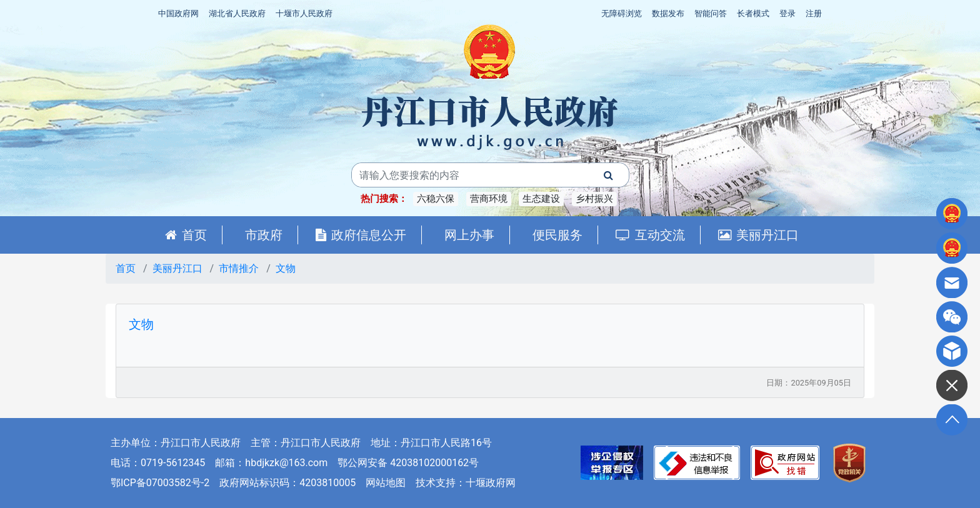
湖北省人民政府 (237, 13)
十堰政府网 (491, 483)
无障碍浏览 (622, 13)
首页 (186, 235)
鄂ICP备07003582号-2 (160, 483)
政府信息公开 (361, 235)
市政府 (264, 235)
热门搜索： (384, 199)
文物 (286, 268)
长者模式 (753, 13)
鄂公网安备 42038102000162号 (408, 463)
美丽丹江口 (758, 235)
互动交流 (650, 235)
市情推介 (239, 268)
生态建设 (541, 199)
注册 (814, 13)
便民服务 (557, 235)
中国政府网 (178, 13)
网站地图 (386, 483)
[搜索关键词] (470, 175)
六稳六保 (436, 199)
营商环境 (489, 199)
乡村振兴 (594, 199)
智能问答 (711, 13)
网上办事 (469, 235)
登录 (787, 13)
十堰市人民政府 (304, 13)
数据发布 (668, 13)
